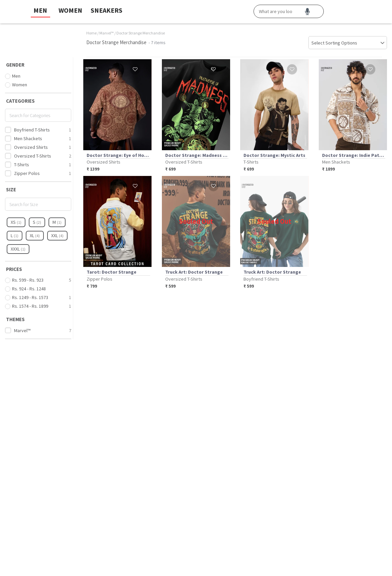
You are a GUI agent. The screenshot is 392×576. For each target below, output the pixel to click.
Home (91, 33)
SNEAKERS (107, 10)
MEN (40, 10)
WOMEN (70, 10)
